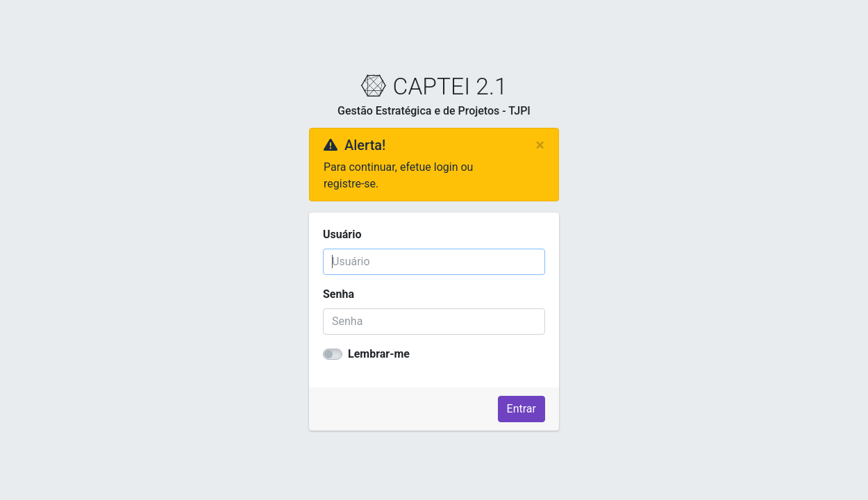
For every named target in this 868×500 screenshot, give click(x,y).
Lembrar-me (379, 354)
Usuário (342, 234)
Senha (339, 294)
